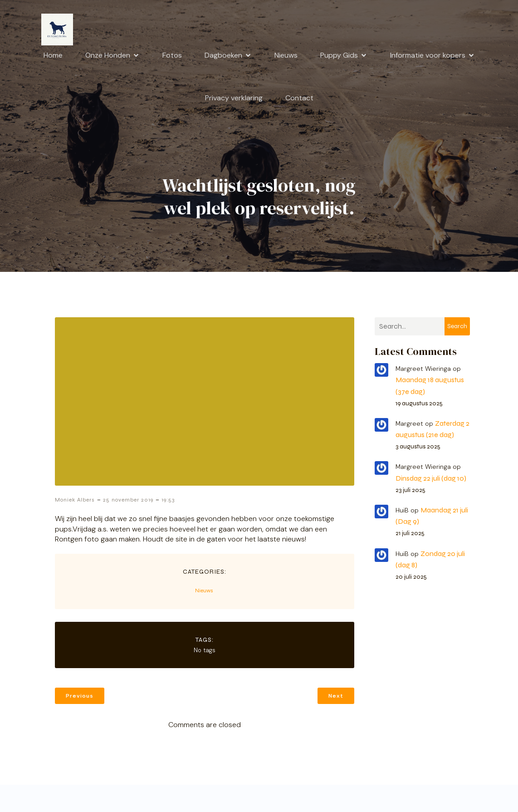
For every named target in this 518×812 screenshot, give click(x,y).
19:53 (168, 500)
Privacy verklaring (234, 98)
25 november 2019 (128, 500)
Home (53, 55)
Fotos (172, 55)
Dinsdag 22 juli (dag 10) (431, 478)
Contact (299, 98)
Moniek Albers (75, 500)
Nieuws (286, 55)
